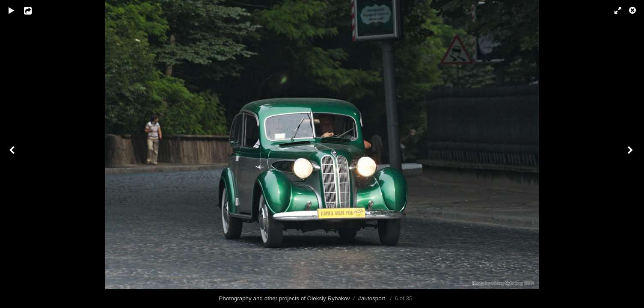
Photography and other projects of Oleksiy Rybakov (285, 298)
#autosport (372, 298)
